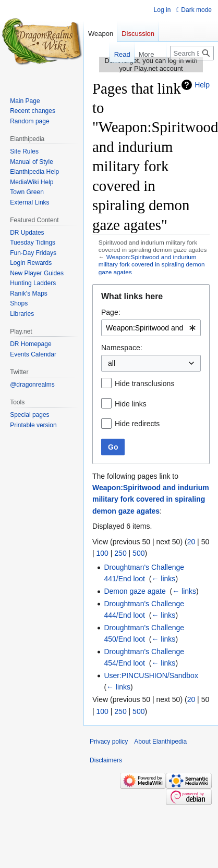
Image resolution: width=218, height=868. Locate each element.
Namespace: (122, 348)
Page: (111, 312)
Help (202, 85)
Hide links (131, 404)
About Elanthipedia (160, 742)
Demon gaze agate (135, 591)
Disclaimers (106, 760)
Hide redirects (137, 424)
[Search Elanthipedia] (192, 53)
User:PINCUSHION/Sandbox (151, 675)
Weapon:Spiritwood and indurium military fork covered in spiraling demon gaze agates (152, 264)
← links (163, 579)
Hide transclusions (144, 384)
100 (102, 553)
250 (120, 553)
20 (191, 542)
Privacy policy (109, 742)
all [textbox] (112, 363)
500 (138, 553)
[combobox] (151, 328)
